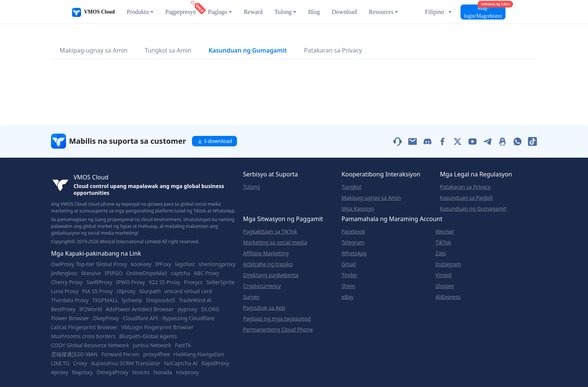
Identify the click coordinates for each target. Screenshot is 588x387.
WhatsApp (354, 253)
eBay (348, 297)
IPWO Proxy (130, 282)
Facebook (353, 232)
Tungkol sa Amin (168, 50)
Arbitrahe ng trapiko (268, 264)
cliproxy (126, 291)
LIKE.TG (60, 363)
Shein (349, 286)
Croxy (80, 363)
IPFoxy (163, 264)
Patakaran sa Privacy (333, 50)
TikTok (443, 242)
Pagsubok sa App (264, 308)
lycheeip (132, 300)
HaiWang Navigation (199, 354)
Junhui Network (152, 345)
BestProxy (63, 309)
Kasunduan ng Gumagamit (248, 50)
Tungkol (352, 187)
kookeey (141, 264)
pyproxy (187, 309)
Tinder (349, 275)
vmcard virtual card (188, 291)
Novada (163, 372)
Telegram (353, 242)
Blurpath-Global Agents (148, 336)
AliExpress (448, 297)
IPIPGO (114, 273)
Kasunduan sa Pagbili (466, 198)
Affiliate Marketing (266, 253)
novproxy (187, 372)
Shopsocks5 (160, 300)
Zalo (441, 253)
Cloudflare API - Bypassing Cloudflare (168, 318)
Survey (251, 297)
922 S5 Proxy (165, 282)
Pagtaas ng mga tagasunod (277, 319)
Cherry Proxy (67, 282)
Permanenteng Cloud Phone (278, 330)
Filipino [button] (434, 12)
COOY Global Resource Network (90, 345)
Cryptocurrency (262, 286)
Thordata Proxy (70, 300)
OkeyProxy (106, 318)
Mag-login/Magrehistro (485, 12)
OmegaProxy (112, 372)
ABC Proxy (206, 273)
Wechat (445, 232)
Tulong (251, 187)
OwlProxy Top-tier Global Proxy (89, 264)
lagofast (185, 264)
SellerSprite (221, 282)
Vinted (443, 275)
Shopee (445, 286)
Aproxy (60, 372)
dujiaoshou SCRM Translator (125, 363)
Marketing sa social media (275, 242)
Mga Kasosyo (358, 209)
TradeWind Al (195, 300)
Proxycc (193, 282)
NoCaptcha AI (181, 363)
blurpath (150, 291)
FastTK (183, 345)
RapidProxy (215, 363)
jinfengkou (64, 273)
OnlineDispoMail (147, 273)
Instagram (448, 264)
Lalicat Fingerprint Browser (84, 327)
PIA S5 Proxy (97, 291)
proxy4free (157, 354)
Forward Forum (120, 354)
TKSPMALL (105, 300)
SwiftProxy (99, 282)
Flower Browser (70, 318)
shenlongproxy (217, 264)
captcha (180, 273)
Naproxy (82, 372)
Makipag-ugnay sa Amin (94, 50)
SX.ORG (210, 309)
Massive (91, 273)
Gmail (349, 264)
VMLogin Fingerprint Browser (157, 327)
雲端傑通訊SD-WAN (74, 354)
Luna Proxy (65, 291)
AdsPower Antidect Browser (140, 309)
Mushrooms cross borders (83, 336)
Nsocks (141, 372)
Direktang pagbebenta (271, 275)
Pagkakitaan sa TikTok (270, 232)
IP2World (90, 309)
